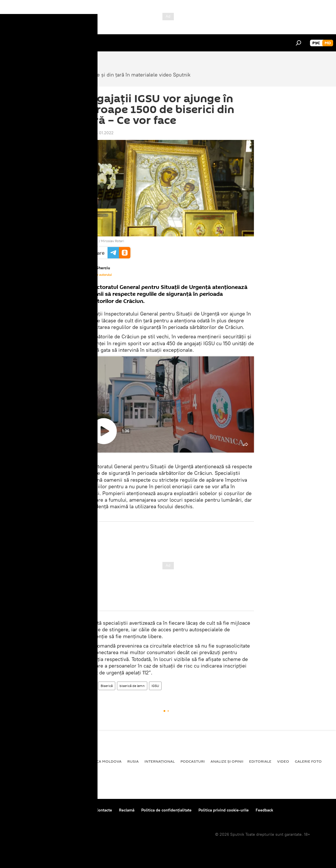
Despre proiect (20, 810)
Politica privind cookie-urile (224, 810)
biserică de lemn (132, 686)
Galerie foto (308, 761)
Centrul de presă (55, 810)
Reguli (83, 810)
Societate (39, 761)
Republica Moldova (101, 761)
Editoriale (260, 761)
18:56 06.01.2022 (98, 133)
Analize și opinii (227, 761)
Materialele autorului (97, 275)
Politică (14, 761)
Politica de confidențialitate (166, 810)
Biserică (107, 686)
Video (89, 686)
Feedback (264, 810)
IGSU (155, 686)
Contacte (104, 810)
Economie (65, 761)
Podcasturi (193, 761)
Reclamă (127, 810)
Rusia (133, 761)
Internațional (160, 761)
